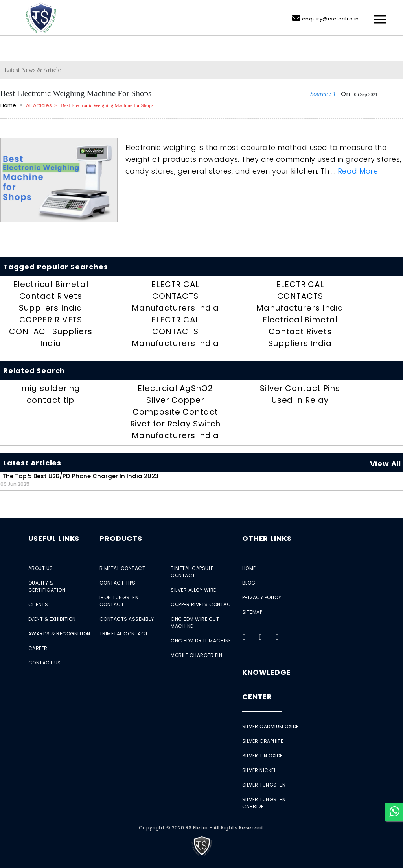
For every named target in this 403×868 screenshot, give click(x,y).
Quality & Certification (47, 586)
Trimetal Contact (124, 634)
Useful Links (54, 538)
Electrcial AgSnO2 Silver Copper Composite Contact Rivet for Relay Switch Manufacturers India (176, 412)
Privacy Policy (262, 597)
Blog (249, 583)
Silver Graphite (263, 741)
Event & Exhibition (52, 619)
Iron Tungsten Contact (119, 601)
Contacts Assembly (127, 619)
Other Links (267, 538)
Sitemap (252, 612)
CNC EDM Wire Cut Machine (195, 623)
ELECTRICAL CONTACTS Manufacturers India (175, 296)
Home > (13, 105)
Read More (358, 171)
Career (38, 648)
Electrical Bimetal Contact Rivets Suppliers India (51, 296)
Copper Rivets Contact (202, 604)
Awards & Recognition (59, 634)
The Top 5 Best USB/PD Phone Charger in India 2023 (79, 480)
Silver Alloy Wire (193, 590)
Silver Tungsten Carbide (264, 803)
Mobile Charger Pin (196, 655)
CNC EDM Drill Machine (201, 641)
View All (386, 464)
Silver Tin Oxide (262, 756)
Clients (38, 604)
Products (121, 538)
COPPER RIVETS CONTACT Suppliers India (51, 331)
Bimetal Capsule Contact (192, 572)
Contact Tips (118, 583)
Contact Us (45, 663)
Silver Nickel (259, 770)
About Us (41, 568)
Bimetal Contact (122, 568)
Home (249, 568)
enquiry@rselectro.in (330, 19)
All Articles (38, 105)
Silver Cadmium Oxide (271, 726)
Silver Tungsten (264, 785)
